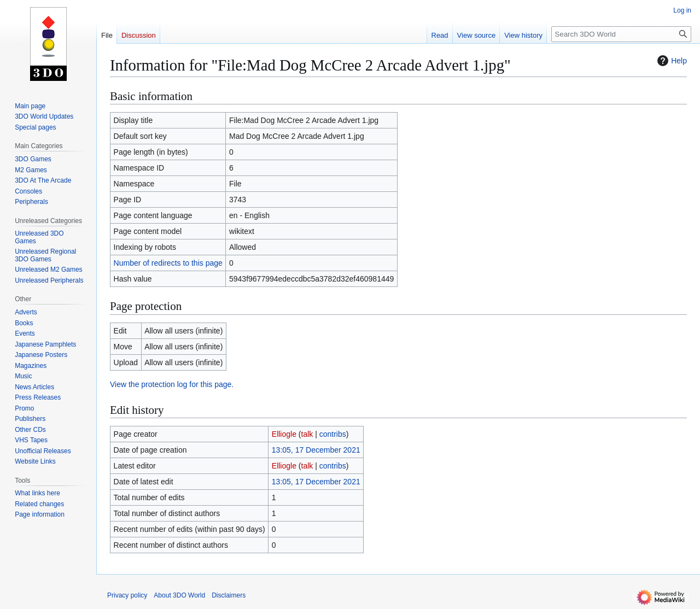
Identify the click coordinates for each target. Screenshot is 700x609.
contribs (333, 434)
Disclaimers (229, 595)
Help (671, 61)
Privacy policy (127, 595)
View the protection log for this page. (172, 384)
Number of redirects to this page (168, 263)
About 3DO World (179, 595)
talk (307, 434)
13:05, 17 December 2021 (316, 450)
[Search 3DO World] (621, 34)
